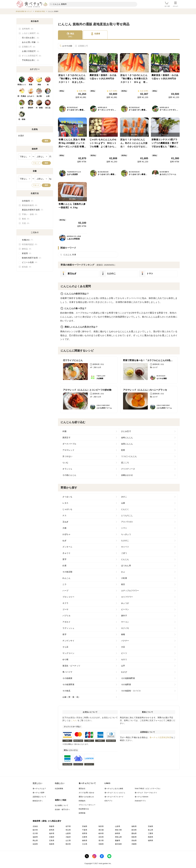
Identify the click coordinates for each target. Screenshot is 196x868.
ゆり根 (65, 659)
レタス (65, 503)
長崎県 (52, 844)
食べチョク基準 (39, 793)
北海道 (35, 826)
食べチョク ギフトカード (114, 797)
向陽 (64, 431)
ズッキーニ (67, 547)
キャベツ (125, 547)
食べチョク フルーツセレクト (146, 793)
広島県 (52, 841)
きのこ (124, 497)
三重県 (150, 833)
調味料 (31, 108)
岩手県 (68, 826)
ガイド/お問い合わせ (86, 793)
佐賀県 (35, 844)
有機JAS (28, 240)
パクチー (125, 641)
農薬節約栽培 (30, 205)
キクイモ (125, 628)
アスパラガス (127, 522)
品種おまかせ (127, 475)
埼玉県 (68, 830)
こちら (74, 720)
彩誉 (123, 450)
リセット (36, 163)
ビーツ (124, 653)
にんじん (125, 559)
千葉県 (85, 830)
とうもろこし (127, 515)
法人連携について (62, 805)
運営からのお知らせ (86, 797)
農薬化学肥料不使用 (33, 210)
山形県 (118, 826)
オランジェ (67, 469)
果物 (39, 85)
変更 (46, 141)
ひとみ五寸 (126, 431)
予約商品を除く (31, 60)
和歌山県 (118, 837)
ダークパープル (69, 444)
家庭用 (27, 253)
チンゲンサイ (68, 641)
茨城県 (150, 826)
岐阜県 (101, 833)
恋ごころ (125, 463)
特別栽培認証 (30, 244)
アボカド (66, 622)
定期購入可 (83, 46)
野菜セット (22, 85)
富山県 (150, 830)
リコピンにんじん (129, 456)
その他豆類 (67, 572)
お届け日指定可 (31, 51)
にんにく (125, 509)
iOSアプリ (108, 801)
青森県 (52, 826)
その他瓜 (66, 691)
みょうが (125, 603)
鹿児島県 (118, 844)
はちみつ (31, 96)
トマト (124, 528)
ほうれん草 (126, 566)
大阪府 (68, 837)
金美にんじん (127, 444)
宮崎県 (101, 844)
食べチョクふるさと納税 (114, 789)
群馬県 (52, 830)
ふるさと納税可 (31, 33)
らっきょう (126, 534)
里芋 (64, 559)
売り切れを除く (31, 38)
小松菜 (124, 578)
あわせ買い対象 (31, 42)
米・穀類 (39, 108)
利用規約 (82, 801)
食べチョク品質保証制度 (160, 737)
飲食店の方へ (38, 801)
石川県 (35, 833)
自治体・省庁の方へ (62, 809)
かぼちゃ (66, 534)
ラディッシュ (68, 628)
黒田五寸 (66, 438)
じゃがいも (67, 509)
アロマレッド (68, 450)
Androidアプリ (140, 801)
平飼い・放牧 (30, 214)
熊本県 (68, 844)
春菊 (123, 634)
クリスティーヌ (128, 469)
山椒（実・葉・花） (71, 697)
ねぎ (64, 541)
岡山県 (35, 841)
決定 (46, 163)
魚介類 (39, 96)
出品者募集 (59, 789)
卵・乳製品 (22, 96)
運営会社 (82, 789)
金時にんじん (127, 438)
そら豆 (65, 647)
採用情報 (82, 813)
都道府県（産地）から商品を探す (47, 821)
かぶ (123, 572)
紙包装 (27, 267)
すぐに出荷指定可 (32, 56)
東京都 (101, 830)
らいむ (65, 463)
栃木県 (35, 830)
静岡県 (118, 833)
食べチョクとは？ (39, 789)
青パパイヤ (67, 672)
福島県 (134, 826)
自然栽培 (28, 201)
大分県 (85, 844)
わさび (124, 672)
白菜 (64, 566)
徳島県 (85, 841)
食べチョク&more (141, 797)
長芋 (64, 634)
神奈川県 (118, 830)
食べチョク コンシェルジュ (115, 793)
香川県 (101, 841)
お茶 (22, 108)
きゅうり (66, 553)
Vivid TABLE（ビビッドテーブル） (148, 789)
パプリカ (66, 616)
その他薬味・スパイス (131, 691)
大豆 (123, 647)
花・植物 (22, 119)
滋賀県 (35, 837)
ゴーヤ (65, 609)
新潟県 (134, 830)
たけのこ (125, 541)
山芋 (123, 666)
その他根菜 (67, 678)
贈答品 (27, 249)
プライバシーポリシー (87, 805)
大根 (64, 528)
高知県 (134, 841)
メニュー (175, 4)
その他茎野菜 (68, 684)
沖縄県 (134, 844)
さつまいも (67, 497)
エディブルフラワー (130, 591)
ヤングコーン (68, 653)
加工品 (48, 108)
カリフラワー (127, 597)
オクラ (65, 603)
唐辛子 (124, 616)
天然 (26, 223)
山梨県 (68, 833)
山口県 (68, 841)
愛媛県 (118, 841)
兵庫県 (85, 837)
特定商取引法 (84, 809)
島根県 (150, 837)
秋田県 (101, 826)
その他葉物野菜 (128, 678)
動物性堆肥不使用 (32, 258)
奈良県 (101, 837)
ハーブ (65, 591)
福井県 (52, 833)
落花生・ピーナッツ (71, 666)
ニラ (64, 584)
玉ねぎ (65, 522)
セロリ (124, 659)
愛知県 (134, 833)
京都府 (52, 837)
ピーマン (125, 609)
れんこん (66, 578)
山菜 (123, 503)
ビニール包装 (30, 262)
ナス (64, 515)
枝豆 (123, 584)
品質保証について (39, 797)
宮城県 (85, 826)
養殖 (26, 219)
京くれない (67, 456)
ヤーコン (125, 622)
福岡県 (150, 841)
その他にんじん (69, 475)
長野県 (85, 833)
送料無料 (28, 29)
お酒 (48, 96)
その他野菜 (126, 684)
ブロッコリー (68, 597)
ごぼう (124, 553)
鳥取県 (134, 837)
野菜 (31, 85)
